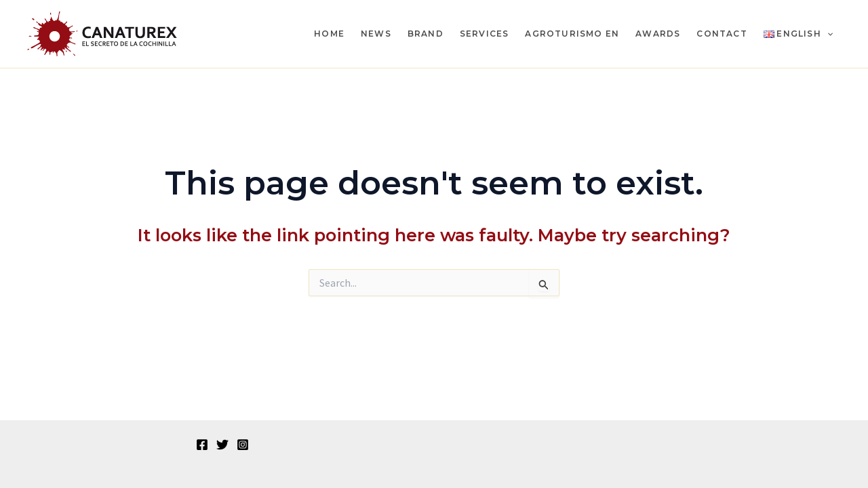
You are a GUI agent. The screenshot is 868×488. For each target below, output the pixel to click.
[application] (827, 34)
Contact (722, 34)
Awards (658, 34)
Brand (426, 34)
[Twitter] (222, 445)
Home (329, 34)
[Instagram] (243, 445)
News (376, 34)
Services (485, 34)
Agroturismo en (572, 34)
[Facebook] (202, 445)
